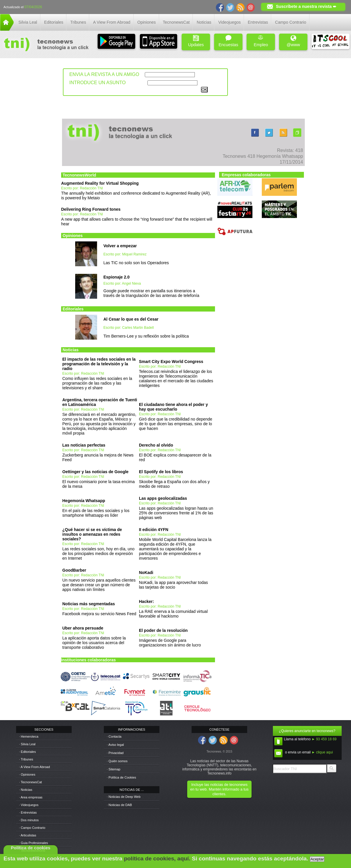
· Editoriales (27, 752)
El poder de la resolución (163, 630)
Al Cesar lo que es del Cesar (131, 319)
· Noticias (26, 790)
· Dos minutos (29, 820)
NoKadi (146, 573)
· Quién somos (117, 761)
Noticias (204, 22)
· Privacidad (115, 753)
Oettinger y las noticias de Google (95, 472)
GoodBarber (74, 570)
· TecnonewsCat (30, 782)
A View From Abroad (112, 22)
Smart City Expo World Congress (171, 362)
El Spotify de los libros (161, 472)
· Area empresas (31, 797)
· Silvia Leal (27, 744)
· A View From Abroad (35, 767)
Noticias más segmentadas (89, 604)
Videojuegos (229, 22)
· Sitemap (113, 769)
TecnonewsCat (176, 22)
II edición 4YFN (154, 530)
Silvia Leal (28, 22)
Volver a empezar (120, 246)
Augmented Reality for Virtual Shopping (100, 183)
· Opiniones (27, 774)
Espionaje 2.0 (117, 277)
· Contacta (114, 736)
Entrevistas (258, 22)
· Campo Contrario (32, 828)
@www (293, 41)
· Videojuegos (29, 805)
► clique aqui (322, 752)
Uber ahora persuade (83, 628)
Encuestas (228, 41)
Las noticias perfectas (84, 445)
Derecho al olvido (156, 445)
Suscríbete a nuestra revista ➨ (306, 6)
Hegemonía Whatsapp (84, 501)
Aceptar (317, 859)
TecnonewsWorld (79, 175)
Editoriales (54, 22)
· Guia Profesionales (33, 843)
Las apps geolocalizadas (163, 498)
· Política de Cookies (121, 777)
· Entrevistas (28, 812)
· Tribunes (26, 759)
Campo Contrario (291, 22)
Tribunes (78, 22)
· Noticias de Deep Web (124, 797)
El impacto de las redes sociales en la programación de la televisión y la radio (99, 364)
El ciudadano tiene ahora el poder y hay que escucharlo (173, 407)
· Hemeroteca (29, 736)
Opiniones (147, 22)
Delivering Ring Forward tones (91, 209)
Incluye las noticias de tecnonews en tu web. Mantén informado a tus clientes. (219, 789)
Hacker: (146, 601)
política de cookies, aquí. (157, 859)
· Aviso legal (115, 745)
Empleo (261, 41)
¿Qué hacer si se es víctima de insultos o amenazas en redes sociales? (92, 534)
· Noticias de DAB (119, 805)
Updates (196, 41)
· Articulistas (28, 835)
